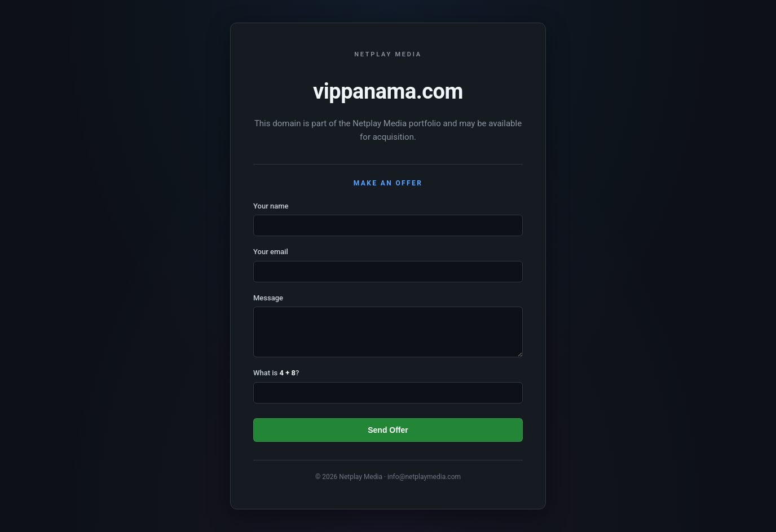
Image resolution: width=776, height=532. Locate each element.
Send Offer (388, 430)
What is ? (276, 373)
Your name (271, 206)
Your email (271, 252)
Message (268, 298)
